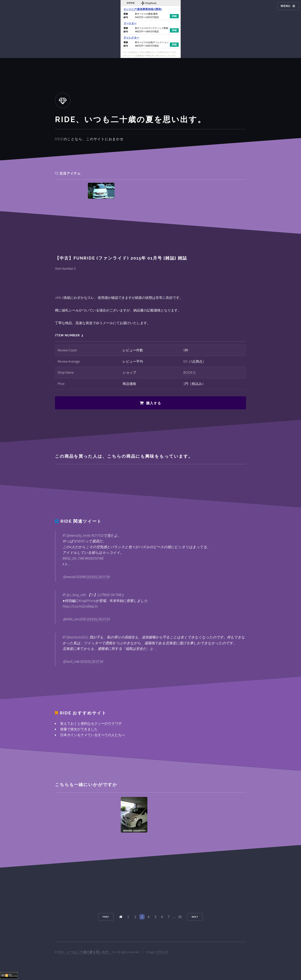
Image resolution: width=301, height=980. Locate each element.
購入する (154, 403)
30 (180, 917)
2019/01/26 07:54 (98, 619)
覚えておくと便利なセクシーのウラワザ (91, 723)
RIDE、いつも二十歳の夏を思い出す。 (85, 952)
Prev (106, 917)
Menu (286, 6)
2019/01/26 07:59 (98, 577)
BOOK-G (189, 372)
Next (195, 917)
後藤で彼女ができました (79, 729)
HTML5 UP (162, 952)
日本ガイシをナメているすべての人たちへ (93, 735)
